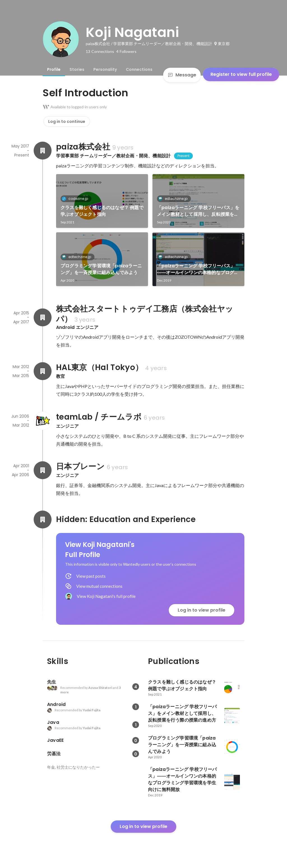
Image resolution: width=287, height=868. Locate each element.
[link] (102, 201)
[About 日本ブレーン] (43, 470)
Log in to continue (67, 121)
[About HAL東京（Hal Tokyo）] (43, 371)
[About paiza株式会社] (43, 151)
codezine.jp (77, 199)
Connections (139, 69)
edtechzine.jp (174, 199)
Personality (105, 69)
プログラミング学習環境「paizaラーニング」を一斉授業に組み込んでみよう (101, 269)
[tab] (54, 69)
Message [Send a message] (182, 75)
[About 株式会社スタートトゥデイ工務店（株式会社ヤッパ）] (43, 317)
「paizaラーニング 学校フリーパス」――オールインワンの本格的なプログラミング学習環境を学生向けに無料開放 (198, 269)
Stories (77, 69)
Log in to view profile (202, 610)
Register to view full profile (241, 74)
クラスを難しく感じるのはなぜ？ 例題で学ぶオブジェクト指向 (102, 211)
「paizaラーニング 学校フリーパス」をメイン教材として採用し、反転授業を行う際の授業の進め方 (198, 211)
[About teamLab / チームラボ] (43, 421)
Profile (54, 69)
